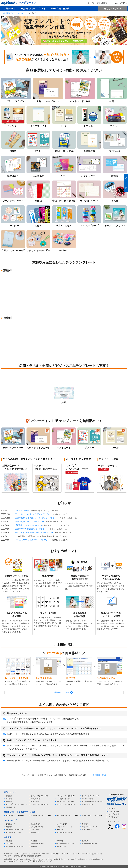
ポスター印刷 (36, 799)
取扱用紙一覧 (10, 807)
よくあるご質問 (62, 824)
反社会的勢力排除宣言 (90, 844)
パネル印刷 (35, 802)
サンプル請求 (114, 814)
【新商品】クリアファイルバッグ (29, 525)
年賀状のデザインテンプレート (93, 816)
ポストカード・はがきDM (66, 796)
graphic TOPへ (119, 3)
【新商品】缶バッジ (23, 510)
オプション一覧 (87, 804)
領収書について (37, 832)
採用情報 (34, 846)
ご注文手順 (35, 830)
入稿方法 (9, 827)
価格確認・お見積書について (16, 830)
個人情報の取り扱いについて (67, 844)
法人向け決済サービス (64, 832)
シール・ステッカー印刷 (91, 796)
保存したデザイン (112, 9)
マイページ (113, 809)
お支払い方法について (13, 832)
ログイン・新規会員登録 (96, 3)
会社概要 (9, 841)
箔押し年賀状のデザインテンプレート (31, 522)
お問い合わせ (114, 812)
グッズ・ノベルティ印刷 (65, 802)
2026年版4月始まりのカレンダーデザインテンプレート (38, 518)
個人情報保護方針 (37, 844)
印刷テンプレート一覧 (64, 827)
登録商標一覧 (98, 775)
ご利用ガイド (10, 9)
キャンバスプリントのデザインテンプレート (33, 540)
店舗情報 (34, 841)
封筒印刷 (9, 802)
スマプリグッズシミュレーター (17, 804)
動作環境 (85, 824)
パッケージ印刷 (87, 799)
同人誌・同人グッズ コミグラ (92, 802)
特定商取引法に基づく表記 (15, 846)
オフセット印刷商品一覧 (40, 804)
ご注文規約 (10, 844)
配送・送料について (89, 830)
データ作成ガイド (37, 827)
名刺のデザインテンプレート (41, 816)
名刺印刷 (9, 796)
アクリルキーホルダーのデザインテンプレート (34, 514)
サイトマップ (114, 817)
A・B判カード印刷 (63, 799)
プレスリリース (62, 846)
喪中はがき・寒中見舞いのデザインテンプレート (35, 533)
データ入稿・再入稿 (60, 9)
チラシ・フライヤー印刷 (40, 796)
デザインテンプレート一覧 (15, 816)
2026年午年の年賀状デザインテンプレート (33, 529)
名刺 (64, 402)
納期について (61, 830)
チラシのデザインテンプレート (67, 816)
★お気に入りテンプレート (33, 9)
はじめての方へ (37, 824)
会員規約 (85, 841)
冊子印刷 (9, 799)
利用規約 (60, 841)
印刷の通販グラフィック (13, 859)
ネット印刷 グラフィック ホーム (12, 13)
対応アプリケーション (90, 827)
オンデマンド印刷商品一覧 (66, 804)
